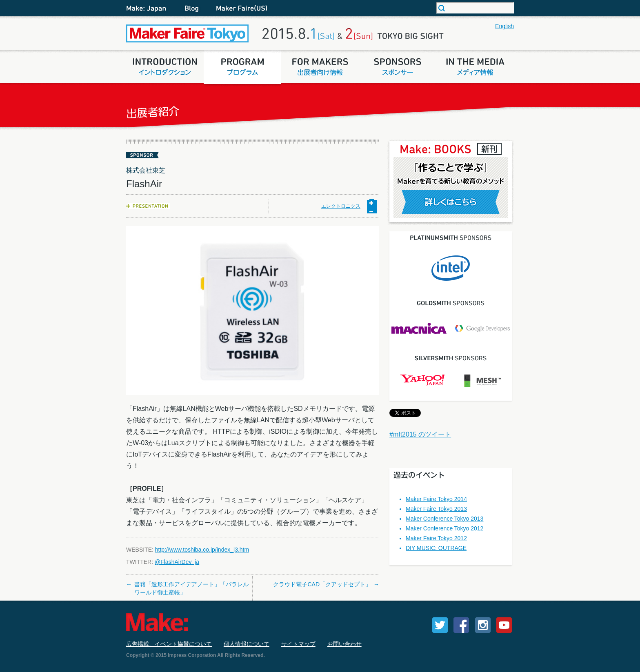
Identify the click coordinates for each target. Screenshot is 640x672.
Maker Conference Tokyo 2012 (444, 528)
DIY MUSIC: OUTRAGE (436, 548)
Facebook (461, 625)
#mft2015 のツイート (420, 434)
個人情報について (247, 644)
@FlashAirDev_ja (177, 562)
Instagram (483, 625)
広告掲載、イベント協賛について (169, 644)
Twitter (440, 625)
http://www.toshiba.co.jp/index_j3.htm (202, 550)
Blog (191, 8)
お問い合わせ (344, 644)
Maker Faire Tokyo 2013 (436, 509)
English (504, 26)
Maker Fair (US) (240, 8)
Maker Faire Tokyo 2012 (436, 538)
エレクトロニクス (341, 206)
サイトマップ (298, 644)
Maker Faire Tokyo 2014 (436, 499)
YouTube (504, 625)
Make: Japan (151, 8)
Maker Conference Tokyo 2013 (444, 519)
